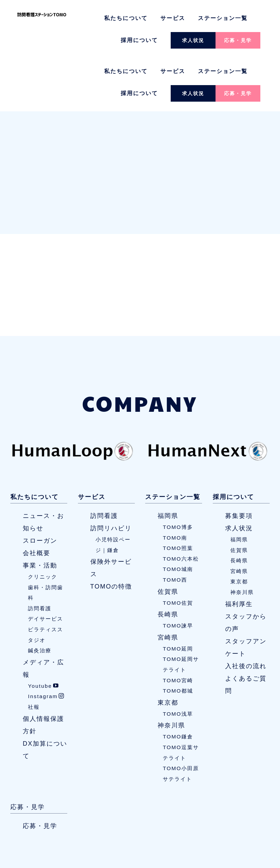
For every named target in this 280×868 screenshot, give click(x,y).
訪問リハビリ (111, 476)
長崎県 (168, 562)
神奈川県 (171, 673)
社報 (34, 654)
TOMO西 (175, 527)
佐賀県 (168, 539)
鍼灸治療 (40, 598)
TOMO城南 (178, 517)
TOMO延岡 (178, 596)
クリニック (43, 524)
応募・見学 (238, 40)
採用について (139, 40)
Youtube (43, 633)
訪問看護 (40, 556)
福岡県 (168, 463)
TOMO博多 (178, 474)
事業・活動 (40, 513)
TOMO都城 (178, 638)
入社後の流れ (246, 613)
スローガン (40, 488)
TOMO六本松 (181, 506)
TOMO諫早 (178, 573)
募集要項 (239, 463)
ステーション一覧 (223, 18)
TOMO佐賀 (178, 550)
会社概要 (37, 500)
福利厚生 (239, 551)
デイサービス (46, 566)
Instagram (46, 644)
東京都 (168, 650)
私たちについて (126, 18)
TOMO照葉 (178, 495)
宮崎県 (168, 585)
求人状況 (193, 40)
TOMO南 (175, 485)
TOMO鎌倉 (178, 684)
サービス (173, 18)
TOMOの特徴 (111, 534)
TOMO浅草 (178, 661)
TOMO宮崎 (178, 628)
